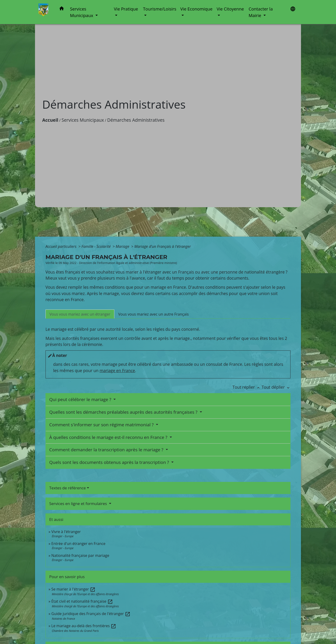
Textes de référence (68, 488)
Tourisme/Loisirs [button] (160, 9)
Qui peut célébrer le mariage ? (81, 399)
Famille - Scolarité (96, 246)
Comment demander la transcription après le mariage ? (107, 450)
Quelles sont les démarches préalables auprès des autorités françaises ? (124, 412)
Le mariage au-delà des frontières (84, 626)
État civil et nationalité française (82, 601)
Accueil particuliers (61, 246)
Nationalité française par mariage (80, 555)
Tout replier (247, 387)
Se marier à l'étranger (73, 589)
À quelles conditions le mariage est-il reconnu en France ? (109, 437)
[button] (62, 9)
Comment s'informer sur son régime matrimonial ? (102, 425)
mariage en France (117, 370)
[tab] (80, 314)
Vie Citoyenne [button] (230, 9)
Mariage (123, 246)
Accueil (50, 120)
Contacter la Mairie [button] (261, 12)
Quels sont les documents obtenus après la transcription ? (110, 462)
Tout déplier (276, 387)
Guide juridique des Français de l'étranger (91, 614)
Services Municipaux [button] (82, 12)
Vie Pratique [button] (126, 9)
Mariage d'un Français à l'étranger (163, 246)
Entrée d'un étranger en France (78, 544)
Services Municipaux (83, 120)
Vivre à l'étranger (66, 532)
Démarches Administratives (136, 120)
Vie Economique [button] (196, 9)
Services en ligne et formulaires (79, 503)
